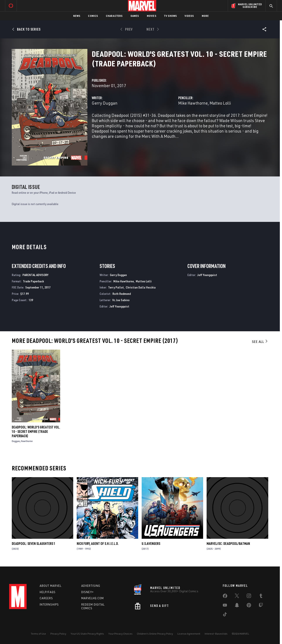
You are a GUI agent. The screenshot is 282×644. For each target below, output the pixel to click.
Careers (46, 598)
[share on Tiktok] (225, 615)
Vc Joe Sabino (121, 300)
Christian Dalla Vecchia (141, 287)
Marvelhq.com (93, 598)
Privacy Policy (58, 634)
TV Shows (171, 16)
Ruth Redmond (122, 294)
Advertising (91, 586)
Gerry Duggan (105, 103)
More (205, 16)
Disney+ (87, 592)
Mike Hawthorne (193, 103)
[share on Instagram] (249, 597)
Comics (93, 16)
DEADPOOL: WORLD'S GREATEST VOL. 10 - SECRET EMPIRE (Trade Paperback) (36, 432)
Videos (189, 16)
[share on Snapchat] (237, 606)
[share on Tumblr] (261, 597)
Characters (114, 16)
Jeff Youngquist (119, 306)
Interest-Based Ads (216, 634)
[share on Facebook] (225, 597)
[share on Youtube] (225, 606)
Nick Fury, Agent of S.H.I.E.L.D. (98, 544)
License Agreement (189, 634)
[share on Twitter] (237, 597)
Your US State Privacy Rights (87, 634)
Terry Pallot (116, 287)
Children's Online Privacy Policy (155, 634)
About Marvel (51, 586)
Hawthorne (27, 441)
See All (260, 342)
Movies (152, 16)
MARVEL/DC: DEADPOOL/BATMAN (228, 544)
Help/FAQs (48, 592)
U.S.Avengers (151, 544)
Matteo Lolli (220, 103)
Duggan (16, 441)
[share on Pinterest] (249, 606)
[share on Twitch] (261, 606)
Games (135, 16)
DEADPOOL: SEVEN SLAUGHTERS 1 (34, 544)
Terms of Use (38, 634)
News (77, 16)
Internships (49, 604)
